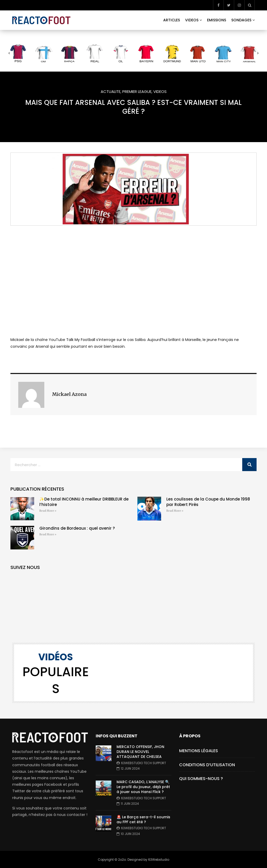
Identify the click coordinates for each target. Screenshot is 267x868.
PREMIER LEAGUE (137, 91)
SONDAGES (241, 20)
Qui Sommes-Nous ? (201, 779)
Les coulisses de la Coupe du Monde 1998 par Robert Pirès (208, 502)
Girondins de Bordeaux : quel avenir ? (77, 528)
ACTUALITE (111, 91)
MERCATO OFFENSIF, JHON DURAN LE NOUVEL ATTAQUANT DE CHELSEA (140, 752)
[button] (9, 53)
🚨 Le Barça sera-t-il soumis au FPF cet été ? (143, 819)
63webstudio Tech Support (144, 763)
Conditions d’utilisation (207, 765)
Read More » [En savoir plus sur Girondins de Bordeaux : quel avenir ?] (48, 534)
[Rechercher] (249, 465)
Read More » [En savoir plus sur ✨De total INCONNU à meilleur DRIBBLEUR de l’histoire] (48, 511)
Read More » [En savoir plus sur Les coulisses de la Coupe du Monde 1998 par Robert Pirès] (175, 511)
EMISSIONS (217, 20)
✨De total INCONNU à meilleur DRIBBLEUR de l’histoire (84, 502)
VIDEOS (192, 20)
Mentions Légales (199, 751)
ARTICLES (172, 20)
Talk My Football (81, 340)
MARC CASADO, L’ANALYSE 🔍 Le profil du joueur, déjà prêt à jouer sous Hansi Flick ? (143, 787)
